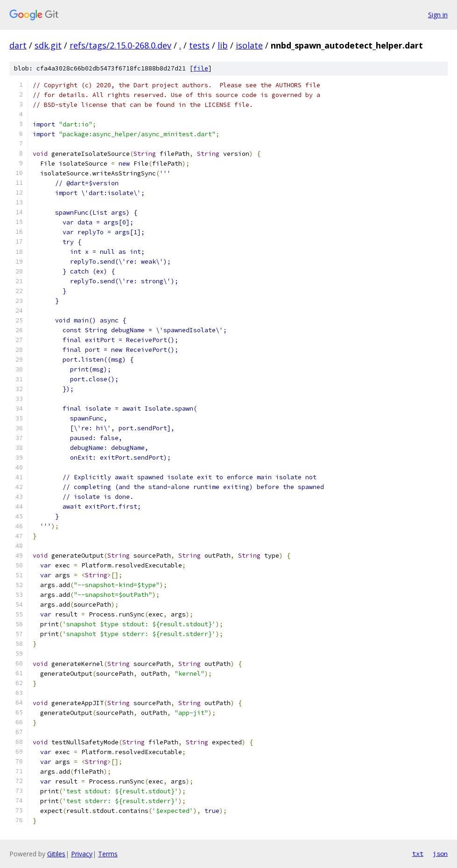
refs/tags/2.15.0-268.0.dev (120, 45)
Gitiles (56, 854)
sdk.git (48, 45)
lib (223, 45)
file (201, 68)
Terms (108, 854)
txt (418, 854)
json (440, 854)
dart (18, 45)
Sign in (438, 15)
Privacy (82, 854)
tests (199, 45)
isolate (249, 45)
